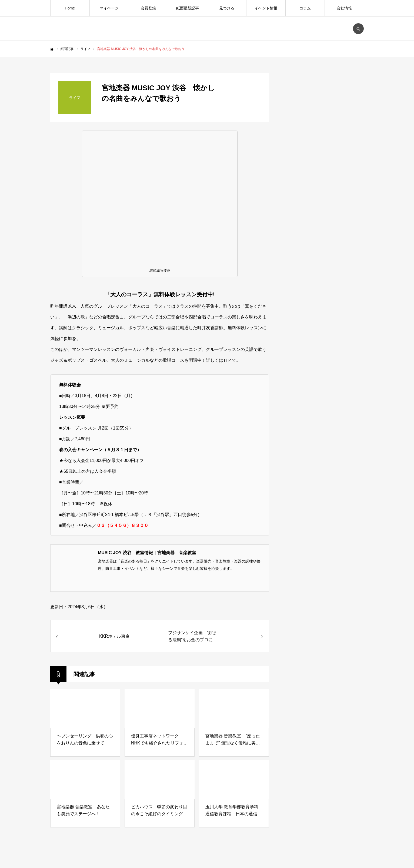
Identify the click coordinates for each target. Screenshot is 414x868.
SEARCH (358, 29)
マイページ (109, 8)
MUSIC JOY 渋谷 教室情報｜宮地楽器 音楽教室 (147, 553)
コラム (305, 8)
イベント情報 (266, 8)
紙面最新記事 (188, 8)
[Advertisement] (323, 496)
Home (70, 8)
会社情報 (344, 8)
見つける (227, 8)
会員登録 (148, 8)
